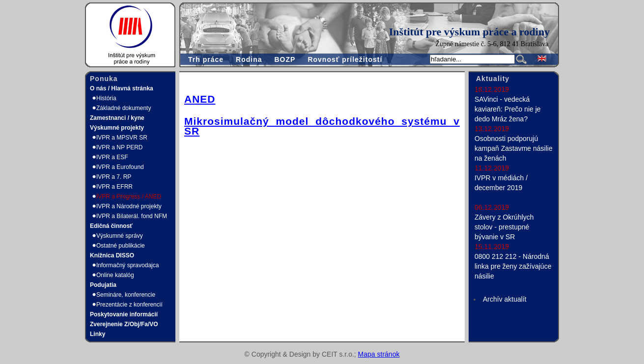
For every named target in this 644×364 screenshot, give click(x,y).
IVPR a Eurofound (120, 167)
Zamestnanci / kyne (117, 118)
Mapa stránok (379, 354)
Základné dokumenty (124, 108)
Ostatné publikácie (121, 246)
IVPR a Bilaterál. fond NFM (132, 216)
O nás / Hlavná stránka (122, 88)
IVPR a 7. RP (114, 177)
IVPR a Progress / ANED (129, 196)
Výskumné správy (120, 236)
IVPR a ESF (112, 157)
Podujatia (103, 285)
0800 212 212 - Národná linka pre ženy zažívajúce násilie (513, 266)
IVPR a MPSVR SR (122, 138)
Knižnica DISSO (112, 255)
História (106, 98)
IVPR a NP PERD (119, 147)
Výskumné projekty (117, 128)
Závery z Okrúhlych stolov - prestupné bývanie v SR (504, 227)
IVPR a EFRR (114, 187)
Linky (98, 334)
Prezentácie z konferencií (129, 305)
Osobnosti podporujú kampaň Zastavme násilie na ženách (514, 148)
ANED (200, 99)
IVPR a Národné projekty (129, 206)
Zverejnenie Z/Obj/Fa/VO (124, 324)
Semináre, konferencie (126, 295)
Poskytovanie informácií (124, 314)
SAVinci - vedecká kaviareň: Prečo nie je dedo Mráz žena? (508, 109)
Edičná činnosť (111, 226)
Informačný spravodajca (127, 265)
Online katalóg (115, 275)
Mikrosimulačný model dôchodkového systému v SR (322, 126)
